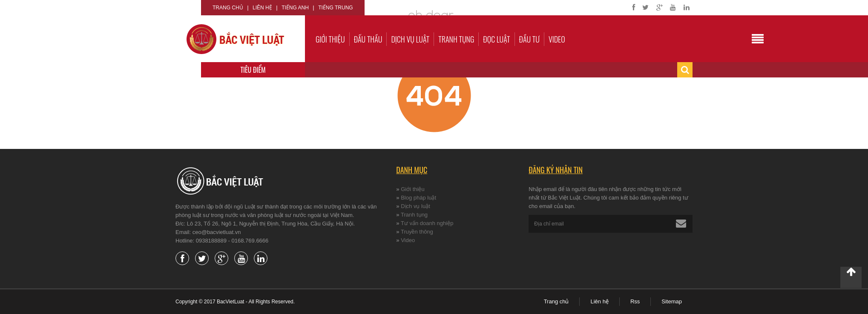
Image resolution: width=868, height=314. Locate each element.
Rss (635, 301)
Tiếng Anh (295, 8)
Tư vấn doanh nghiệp (427, 223)
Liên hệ (262, 8)
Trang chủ (228, 8)
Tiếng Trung (335, 8)
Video (557, 39)
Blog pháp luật (418, 198)
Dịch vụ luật (410, 39)
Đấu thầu (368, 39)
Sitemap (672, 301)
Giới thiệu (330, 39)
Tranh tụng (456, 39)
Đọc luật (496, 39)
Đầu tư (529, 39)
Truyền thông (417, 232)
